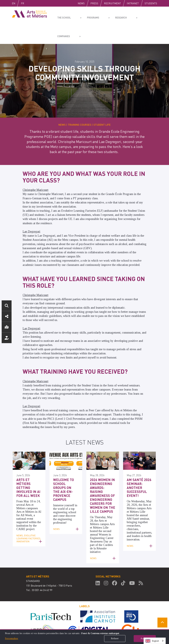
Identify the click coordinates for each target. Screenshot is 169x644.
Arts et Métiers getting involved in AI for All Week (28, 466)
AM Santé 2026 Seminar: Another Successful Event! (137, 468)
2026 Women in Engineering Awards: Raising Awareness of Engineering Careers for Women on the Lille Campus (102, 473)
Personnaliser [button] (12, 638)
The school (63, 16)
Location (7, 327)
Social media (7, 316)
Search (7, 306)
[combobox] (155, 641)
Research (110, 16)
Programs (87, 16)
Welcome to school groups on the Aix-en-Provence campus (64, 468)
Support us (7, 338)
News (81, 3)
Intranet (133, 3)
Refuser (115, 638)
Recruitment (112, 3)
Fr (29, 3)
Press (94, 3)
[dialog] (84, 637)
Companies (133, 16)
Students (151, 3)
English (17, 3)
